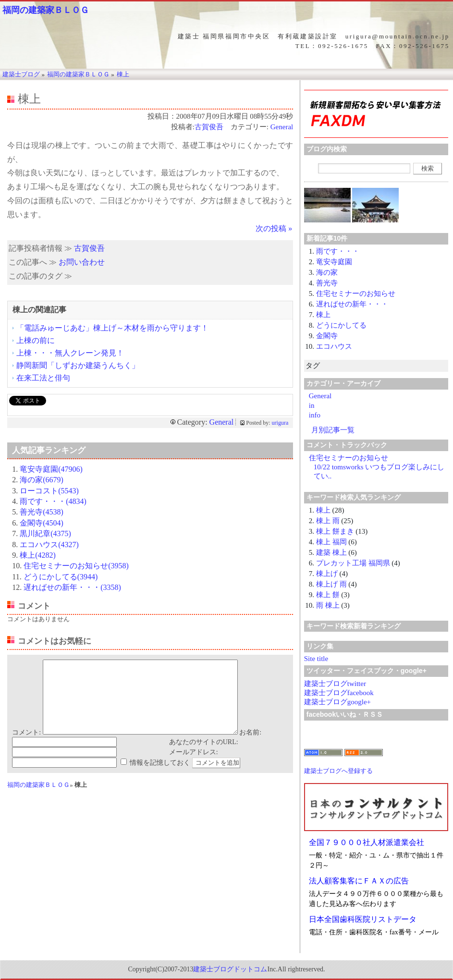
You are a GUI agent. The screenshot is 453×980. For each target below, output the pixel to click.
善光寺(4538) (42, 512)
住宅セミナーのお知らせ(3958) (76, 566)
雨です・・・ (338, 251)
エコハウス (334, 346)
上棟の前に (36, 340)
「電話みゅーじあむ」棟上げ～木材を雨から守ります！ (112, 328)
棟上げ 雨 (331, 584)
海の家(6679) (42, 480)
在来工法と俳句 (43, 378)
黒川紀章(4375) (45, 533)
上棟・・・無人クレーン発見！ (70, 353)
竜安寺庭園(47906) (51, 469)
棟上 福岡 (331, 542)
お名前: (250, 747)
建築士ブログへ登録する (338, 771)
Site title (316, 659)
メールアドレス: (194, 766)
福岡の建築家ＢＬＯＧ (46, 10)
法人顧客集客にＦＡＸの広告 (359, 881)
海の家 (327, 272)
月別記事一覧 (333, 430)
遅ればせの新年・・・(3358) (72, 587)
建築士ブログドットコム (230, 969)
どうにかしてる (341, 325)
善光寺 (327, 283)
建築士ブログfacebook (339, 693)
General (282, 127)
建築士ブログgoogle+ (337, 702)
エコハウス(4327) (49, 545)
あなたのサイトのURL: (204, 756)
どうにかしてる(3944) (61, 577)
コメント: (26, 747)
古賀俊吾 (209, 127)
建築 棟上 (331, 552)
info (315, 415)
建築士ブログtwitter (335, 684)
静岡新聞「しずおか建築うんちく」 (78, 365)
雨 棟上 (328, 605)
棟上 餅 (328, 595)
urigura (280, 423)
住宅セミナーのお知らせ (356, 294)
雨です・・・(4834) (53, 501)
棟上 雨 (328, 521)
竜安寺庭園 (334, 262)
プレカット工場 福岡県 (353, 563)
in (312, 405)
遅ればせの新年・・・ (352, 304)
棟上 (323, 315)
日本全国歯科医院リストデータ (363, 919)
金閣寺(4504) (42, 523)
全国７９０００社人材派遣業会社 (367, 842)
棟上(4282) (38, 555)
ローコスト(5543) (49, 491)
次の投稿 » (274, 228)
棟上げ (327, 574)
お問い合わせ (82, 262)
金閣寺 (327, 336)
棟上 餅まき (335, 531)
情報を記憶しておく (160, 777)
